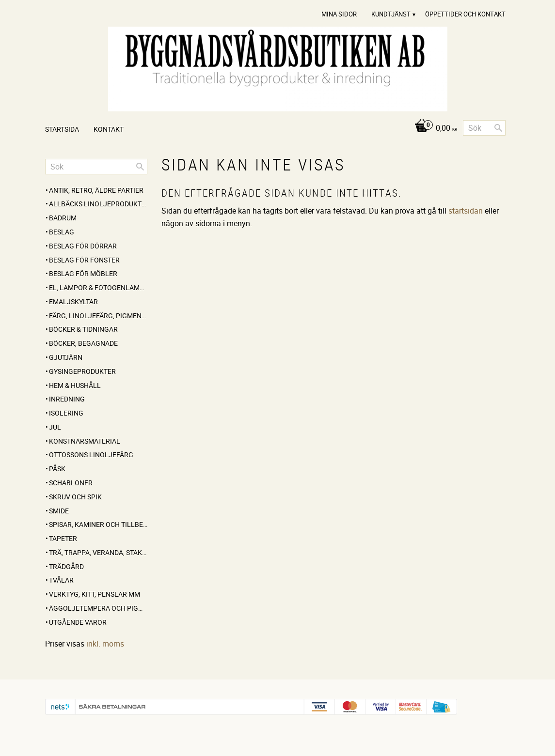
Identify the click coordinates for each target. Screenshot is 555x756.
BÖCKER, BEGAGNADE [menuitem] (83, 343)
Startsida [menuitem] (62, 129)
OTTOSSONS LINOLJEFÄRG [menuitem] (91, 455)
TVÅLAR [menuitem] (61, 580)
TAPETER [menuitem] (63, 538)
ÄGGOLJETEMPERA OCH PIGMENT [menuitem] (98, 608)
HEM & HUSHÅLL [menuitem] (75, 385)
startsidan (466, 211)
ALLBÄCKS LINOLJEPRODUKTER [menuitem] (98, 204)
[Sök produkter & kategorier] (484, 128)
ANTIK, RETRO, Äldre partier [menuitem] (96, 190)
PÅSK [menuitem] (57, 469)
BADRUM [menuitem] (63, 218)
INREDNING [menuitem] (67, 399)
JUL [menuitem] (55, 427)
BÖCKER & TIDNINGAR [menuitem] (83, 329)
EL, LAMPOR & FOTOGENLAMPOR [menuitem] (98, 287)
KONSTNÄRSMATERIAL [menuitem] (85, 441)
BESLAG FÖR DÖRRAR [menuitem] (83, 246)
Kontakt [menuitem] (109, 129)
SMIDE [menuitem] (59, 511)
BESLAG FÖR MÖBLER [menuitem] (83, 273)
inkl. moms (105, 644)
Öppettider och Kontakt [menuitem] (465, 14)
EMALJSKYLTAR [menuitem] (73, 301)
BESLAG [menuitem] (62, 232)
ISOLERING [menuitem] (66, 413)
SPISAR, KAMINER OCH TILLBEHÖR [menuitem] (98, 524)
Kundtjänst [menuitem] (391, 14)
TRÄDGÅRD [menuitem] (66, 566)
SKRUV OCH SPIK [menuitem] (75, 497)
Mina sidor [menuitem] (339, 14)
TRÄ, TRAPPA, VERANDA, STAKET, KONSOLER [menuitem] (98, 552)
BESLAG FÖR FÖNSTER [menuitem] (84, 260)
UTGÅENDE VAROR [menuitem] (78, 622)
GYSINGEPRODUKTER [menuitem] (82, 371)
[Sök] (498, 128)
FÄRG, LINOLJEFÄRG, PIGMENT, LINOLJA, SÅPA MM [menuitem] (98, 316)
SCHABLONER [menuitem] (71, 483)
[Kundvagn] (433, 129)
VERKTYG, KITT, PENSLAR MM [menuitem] (95, 594)
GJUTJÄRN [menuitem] (66, 357)
